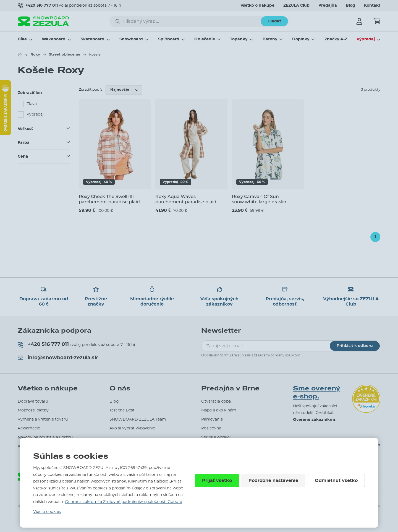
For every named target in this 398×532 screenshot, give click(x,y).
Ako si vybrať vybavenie (132, 428)
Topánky (239, 39)
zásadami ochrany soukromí (278, 355)
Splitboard (169, 39)
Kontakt (372, 6)
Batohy (270, 39)
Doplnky (301, 39)
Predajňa (328, 6)
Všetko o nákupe (257, 6)
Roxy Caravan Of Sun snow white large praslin (259, 199)
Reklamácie (29, 428)
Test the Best (122, 410)
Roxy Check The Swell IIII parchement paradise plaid (109, 199)
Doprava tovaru (33, 401)
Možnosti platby (33, 410)
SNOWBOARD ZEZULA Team (138, 419)
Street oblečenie (65, 55)
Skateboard (93, 39)
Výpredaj (366, 39)
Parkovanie (212, 419)
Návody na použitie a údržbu (45, 437)
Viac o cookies (47, 512)
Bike (22, 39)
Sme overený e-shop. (317, 393)
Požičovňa (211, 428)
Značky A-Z (336, 39)
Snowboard (131, 39)
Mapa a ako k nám (219, 410)
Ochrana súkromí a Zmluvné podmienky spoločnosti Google (123, 502)
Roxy (35, 55)
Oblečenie (205, 39)
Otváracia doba (216, 401)
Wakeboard (54, 39)
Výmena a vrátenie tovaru (43, 419)
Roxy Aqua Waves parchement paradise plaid (186, 199)
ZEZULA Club (296, 6)
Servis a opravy (216, 437)
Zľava (32, 104)
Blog (350, 6)
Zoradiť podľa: (91, 90)
